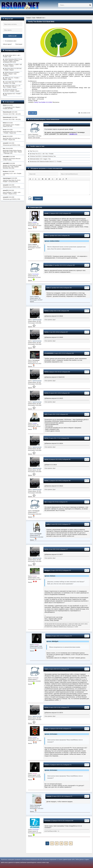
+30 (33, 113)
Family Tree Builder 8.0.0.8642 (43, 102)
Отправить (38, 198)
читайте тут (73, 134)
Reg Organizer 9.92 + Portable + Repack (12, 94)
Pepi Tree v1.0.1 (34, 151)
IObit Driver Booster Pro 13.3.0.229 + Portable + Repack (11, 90)
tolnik (46, 236)
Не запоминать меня (11, 41)
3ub (45, 502)
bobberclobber (48, 265)
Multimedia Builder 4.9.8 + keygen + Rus (40, 159)
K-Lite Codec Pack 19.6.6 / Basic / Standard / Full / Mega (12, 82)
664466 (46, 213)
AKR (46, 414)
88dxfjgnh (47, 570)
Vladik (46, 669)
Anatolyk (49, 796)
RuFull (46, 311)
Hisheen (49, 636)
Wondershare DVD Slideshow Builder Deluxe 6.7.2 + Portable (46, 162)
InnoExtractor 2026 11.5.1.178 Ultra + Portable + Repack (12, 86)
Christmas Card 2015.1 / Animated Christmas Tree (43, 156)
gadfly (48, 524)
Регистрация (19, 44)
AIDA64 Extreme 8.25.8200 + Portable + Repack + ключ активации (11, 74)
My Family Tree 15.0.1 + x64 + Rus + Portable (42, 154)
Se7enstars (48, 821)
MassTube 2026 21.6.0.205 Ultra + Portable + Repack (12, 69)
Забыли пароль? (7, 44)
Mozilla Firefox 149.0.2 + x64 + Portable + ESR (12, 56)
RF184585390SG (49, 353)
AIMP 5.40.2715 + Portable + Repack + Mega (11, 79)
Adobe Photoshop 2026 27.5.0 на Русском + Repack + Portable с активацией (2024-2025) (12, 61)
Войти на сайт (13, 36)
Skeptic (46, 729)
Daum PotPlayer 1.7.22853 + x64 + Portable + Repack (12, 65)
